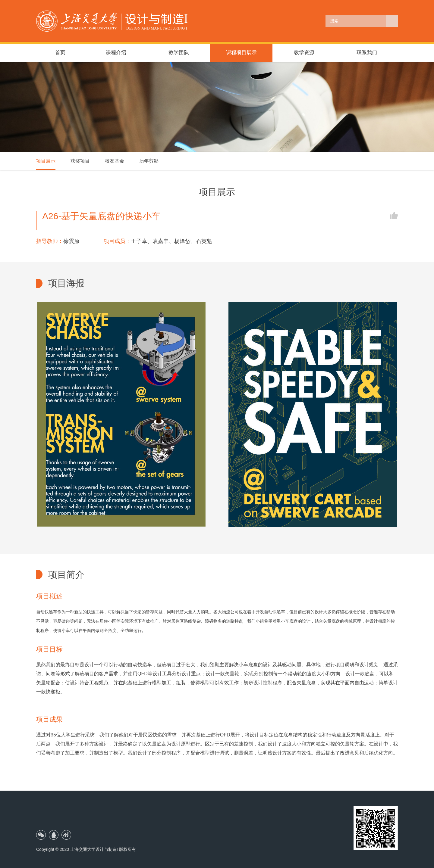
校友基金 (115, 161)
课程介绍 (116, 53)
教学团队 (179, 53)
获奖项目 (80, 161)
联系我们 (367, 53)
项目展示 (46, 161)
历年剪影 (149, 161)
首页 (60, 53)
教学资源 (304, 53)
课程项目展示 (241, 53)
